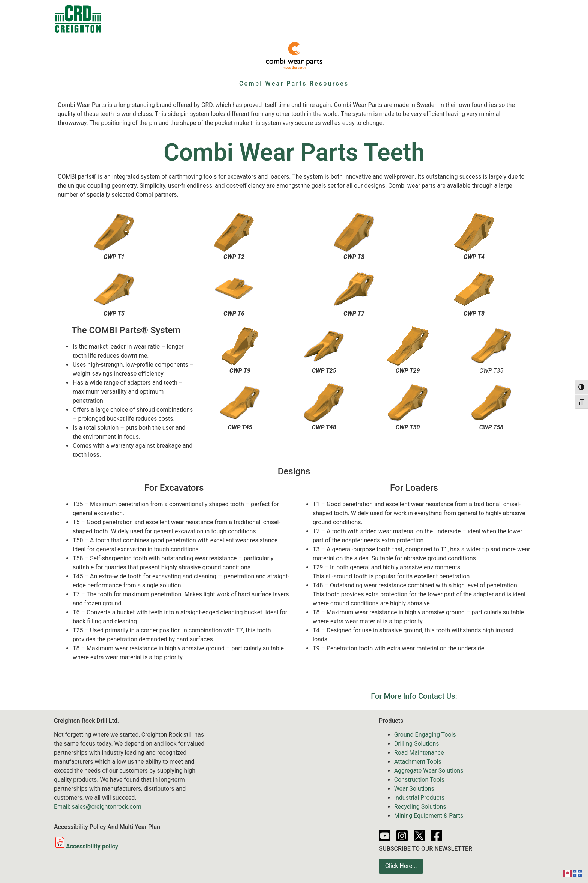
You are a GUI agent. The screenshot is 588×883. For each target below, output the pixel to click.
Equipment (278, 19)
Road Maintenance (419, 753)
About (475, 19)
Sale (239, 19)
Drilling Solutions (417, 744)
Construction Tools (419, 780)
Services (326, 19)
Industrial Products (419, 798)
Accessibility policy (86, 846)
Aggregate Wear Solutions (429, 771)
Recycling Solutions (420, 807)
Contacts (160, 19)
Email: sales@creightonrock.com (98, 807)
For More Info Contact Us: (414, 696)
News (364, 19)
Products (202, 19)
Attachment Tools (418, 762)
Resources (400, 19)
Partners (441, 19)
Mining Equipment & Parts (429, 816)
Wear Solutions (414, 789)
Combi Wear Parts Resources (294, 83)
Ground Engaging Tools (425, 735)
